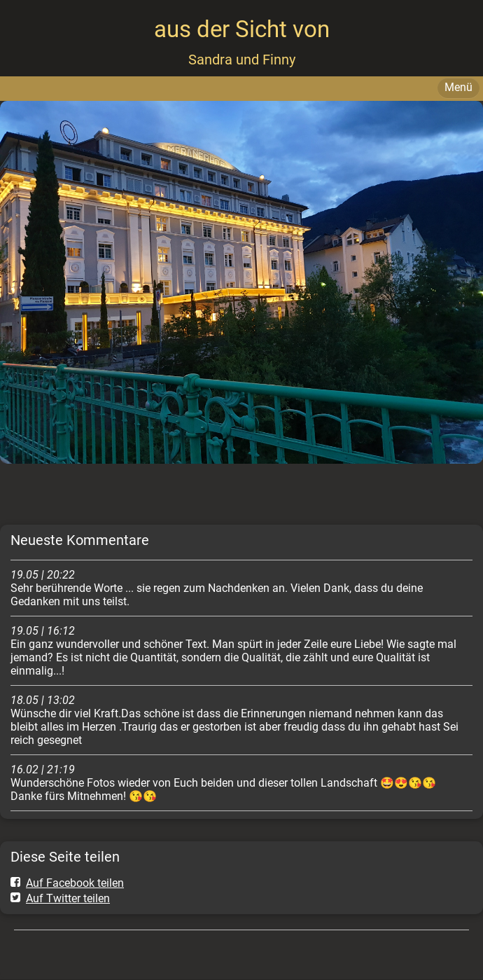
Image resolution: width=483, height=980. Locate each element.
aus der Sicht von (242, 29)
